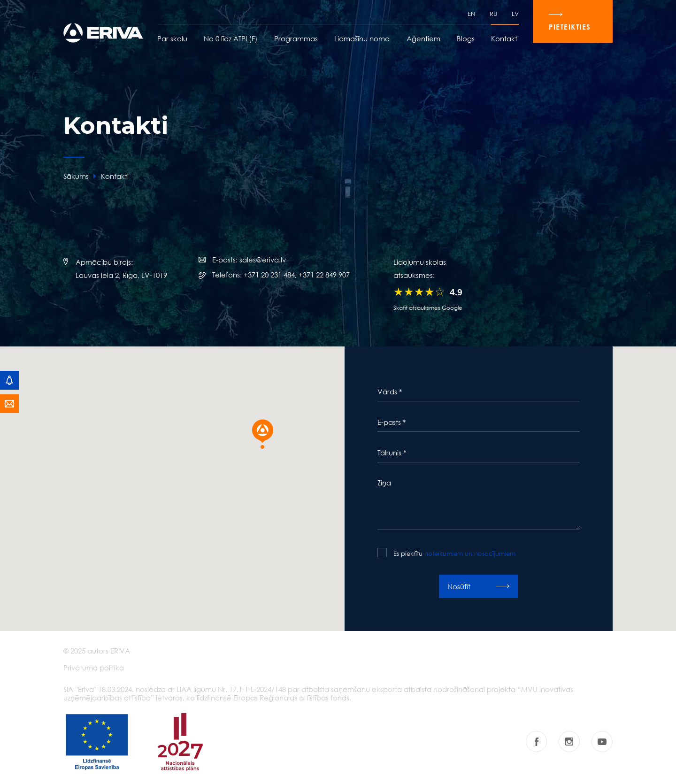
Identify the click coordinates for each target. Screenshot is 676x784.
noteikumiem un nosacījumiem (470, 553)
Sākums (76, 176)
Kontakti (505, 38)
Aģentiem (423, 38)
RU (494, 14)
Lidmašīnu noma (362, 38)
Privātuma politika (94, 668)
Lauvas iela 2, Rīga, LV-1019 (121, 275)
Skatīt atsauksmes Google (428, 308)
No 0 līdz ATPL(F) (231, 38)
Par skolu (172, 38)
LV (515, 14)
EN (472, 14)
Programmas (296, 38)
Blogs (466, 38)
